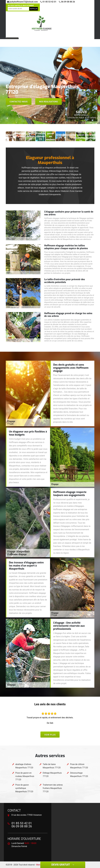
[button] (46, 122)
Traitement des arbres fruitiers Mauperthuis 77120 (53, 788)
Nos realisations (49, 102)
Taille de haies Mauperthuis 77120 (52, 766)
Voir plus (50, 735)
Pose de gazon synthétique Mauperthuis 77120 (24, 788)
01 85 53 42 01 (48, 2)
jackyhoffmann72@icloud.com (22, 2)
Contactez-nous (19, 102)
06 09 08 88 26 (67, 2)
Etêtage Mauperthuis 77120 (52, 775)
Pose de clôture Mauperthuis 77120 (79, 766)
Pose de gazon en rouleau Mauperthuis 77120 (25, 776)
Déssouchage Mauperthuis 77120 (79, 775)
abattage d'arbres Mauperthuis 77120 (24, 766)
